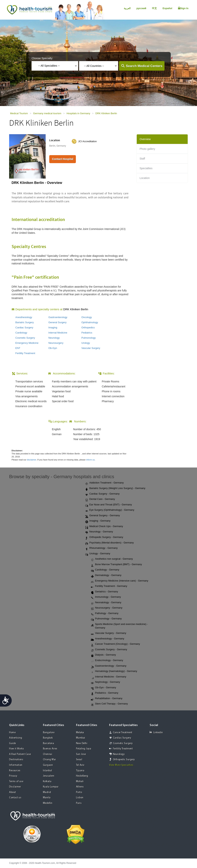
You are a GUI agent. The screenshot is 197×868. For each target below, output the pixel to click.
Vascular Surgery (91, 348)
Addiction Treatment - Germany (104, 483)
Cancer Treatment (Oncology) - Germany (115, 644)
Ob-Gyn (53, 348)
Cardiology (21, 333)
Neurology (54, 338)
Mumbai (81, 738)
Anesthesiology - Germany (108, 639)
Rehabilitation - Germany (107, 699)
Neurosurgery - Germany (107, 608)
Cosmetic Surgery (25, 338)
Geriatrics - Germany (104, 592)
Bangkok (48, 738)
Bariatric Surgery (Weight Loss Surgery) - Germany (115, 488)
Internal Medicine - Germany (109, 677)
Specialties (146, 168)
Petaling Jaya (84, 749)
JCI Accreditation (87, 141)
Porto (79, 792)
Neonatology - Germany (106, 603)
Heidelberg (82, 776)
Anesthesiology (24, 317)
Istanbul (48, 771)
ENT (18, 348)
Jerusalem (49, 776)
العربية (127, 8)
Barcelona (49, 743)
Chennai (48, 754)
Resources (15, 771)
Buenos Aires (50, 749)
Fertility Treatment (25, 353)
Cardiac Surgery (24, 327)
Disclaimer (15, 787)
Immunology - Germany (106, 597)
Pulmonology (89, 338)
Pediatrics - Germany (105, 693)
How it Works (17, 749)
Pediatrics (87, 333)
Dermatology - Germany (106, 575)
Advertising (16, 738)
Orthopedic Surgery (124, 760)
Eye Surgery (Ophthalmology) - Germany (110, 510)
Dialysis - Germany (103, 655)
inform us (90, 460)
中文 (154, 8)
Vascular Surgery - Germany (109, 633)
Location (145, 178)
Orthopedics (88, 327)
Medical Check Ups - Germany (104, 527)
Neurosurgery (56, 343)
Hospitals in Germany (78, 113)
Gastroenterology (58, 317)
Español (167, 8)
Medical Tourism (19, 113)
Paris (79, 803)
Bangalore (49, 733)
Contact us (15, 798)
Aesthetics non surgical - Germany (112, 559)
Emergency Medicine (27, 343)
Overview (145, 139)
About (13, 792)
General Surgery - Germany (102, 516)
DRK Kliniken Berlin (106, 113)
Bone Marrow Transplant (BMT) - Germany (116, 565)
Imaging (53, 327)
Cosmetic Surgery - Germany (109, 650)
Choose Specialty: (42, 58)
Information (16, 765)
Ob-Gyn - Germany (104, 688)
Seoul (79, 760)
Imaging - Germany (98, 521)
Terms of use (16, 781)
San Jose (81, 754)
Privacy (13, 776)
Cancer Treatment (123, 733)
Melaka (80, 733)
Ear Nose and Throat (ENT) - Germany (109, 505)
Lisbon (80, 798)
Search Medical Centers (144, 66)
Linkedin (156, 732)
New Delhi (82, 743)
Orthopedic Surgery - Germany (104, 537)
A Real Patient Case (20, 754)
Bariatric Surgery (25, 322)
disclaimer (32, 460)
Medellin (48, 803)
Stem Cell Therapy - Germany (109, 704)
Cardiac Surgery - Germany (102, 494)
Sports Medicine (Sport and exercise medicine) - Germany (119, 626)
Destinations (16, 760)
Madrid (47, 792)
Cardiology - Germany (105, 570)
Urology (86, 343)
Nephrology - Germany (106, 682)
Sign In (183, 8)
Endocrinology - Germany (107, 661)
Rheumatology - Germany (101, 548)
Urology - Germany (98, 554)
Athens (80, 787)
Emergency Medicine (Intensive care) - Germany (120, 581)
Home (12, 733)
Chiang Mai (49, 760)
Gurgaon (48, 765)
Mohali (80, 781)
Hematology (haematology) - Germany (114, 671)
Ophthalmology (90, 322)
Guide (13, 743)
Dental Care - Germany (100, 499)
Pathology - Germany (105, 614)
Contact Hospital (63, 159)
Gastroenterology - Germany (109, 666)
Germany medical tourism (47, 113)
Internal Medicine (58, 333)
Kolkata (47, 781)
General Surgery (57, 322)
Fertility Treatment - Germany (109, 586)
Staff (142, 159)
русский (141, 8)
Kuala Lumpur (51, 787)
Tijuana (80, 771)
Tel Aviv (80, 765)
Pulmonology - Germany (106, 619)
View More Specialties (121, 765)
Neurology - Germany (99, 532)
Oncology (87, 317)
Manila (47, 798)
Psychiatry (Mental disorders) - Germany (109, 543)
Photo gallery (147, 149)
